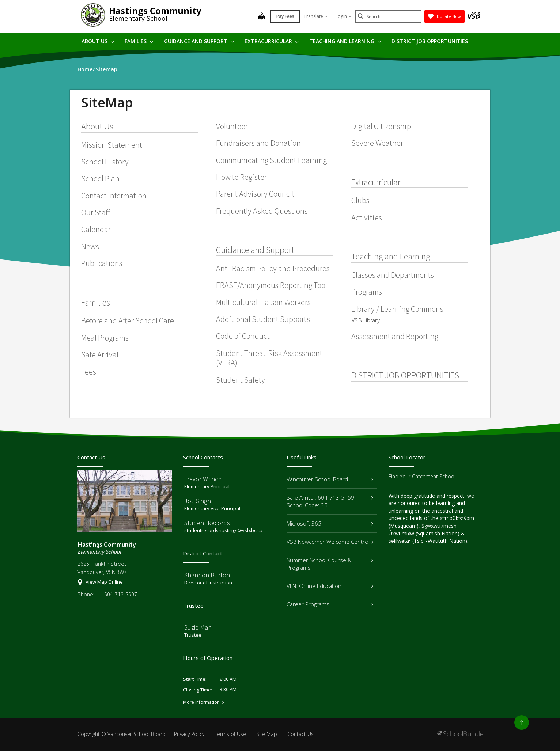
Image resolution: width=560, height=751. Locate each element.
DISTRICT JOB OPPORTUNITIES (430, 41)
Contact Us (300, 734)
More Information (201, 702)
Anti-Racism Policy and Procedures (273, 268)
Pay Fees (285, 16)
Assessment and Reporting (395, 336)
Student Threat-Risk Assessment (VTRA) (269, 358)
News (90, 246)
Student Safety (241, 380)
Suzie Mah (198, 627)
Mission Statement (112, 145)
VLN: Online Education (330, 586)
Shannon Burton (207, 575)
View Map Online (104, 582)
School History (105, 162)
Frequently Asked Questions (262, 211)
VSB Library (366, 320)
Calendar (96, 229)
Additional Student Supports (263, 319)
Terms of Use (230, 734)
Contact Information (114, 196)
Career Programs (330, 604)
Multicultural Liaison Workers (263, 302)
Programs (367, 292)
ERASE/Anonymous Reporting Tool (272, 285)
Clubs (360, 200)
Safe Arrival (100, 354)
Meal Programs (105, 338)
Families (139, 41)
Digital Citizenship (381, 126)
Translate (316, 16)
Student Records (207, 523)
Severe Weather (377, 143)
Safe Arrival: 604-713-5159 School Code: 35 (330, 501)
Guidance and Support (199, 41)
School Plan (100, 178)
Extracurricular (272, 41)
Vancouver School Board (330, 479)
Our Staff (96, 212)
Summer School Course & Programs (330, 564)
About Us (98, 41)
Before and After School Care (128, 320)
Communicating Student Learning (271, 160)
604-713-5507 (121, 594)
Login (344, 16)
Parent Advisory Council (255, 194)
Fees (89, 372)
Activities (367, 217)
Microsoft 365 (330, 523)
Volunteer (232, 126)
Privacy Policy (189, 734)
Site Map (267, 734)
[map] (262, 17)
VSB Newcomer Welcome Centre (330, 542)
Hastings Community (155, 10)
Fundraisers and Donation (258, 143)
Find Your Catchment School (422, 476)
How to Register (241, 177)
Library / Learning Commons (397, 309)
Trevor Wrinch (203, 479)
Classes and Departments (393, 275)
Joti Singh (198, 501)
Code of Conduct (243, 336)
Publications (102, 263)
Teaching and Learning (345, 41)
